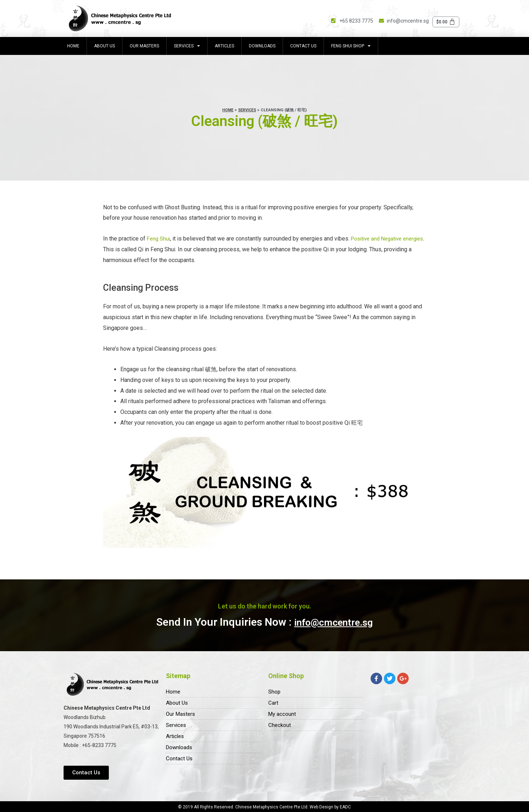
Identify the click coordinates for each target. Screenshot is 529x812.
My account (283, 715)
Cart (273, 703)
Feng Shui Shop (351, 46)
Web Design (322, 807)
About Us (105, 46)
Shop (275, 692)
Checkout (280, 727)
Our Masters (144, 46)
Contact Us (303, 46)
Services (187, 46)
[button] (86, 773)
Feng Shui (159, 239)
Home (73, 46)
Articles (224, 46)
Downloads (262, 46)
